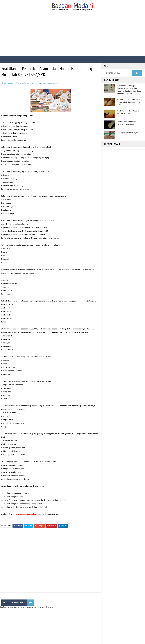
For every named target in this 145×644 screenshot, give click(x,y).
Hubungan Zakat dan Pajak (127, 133)
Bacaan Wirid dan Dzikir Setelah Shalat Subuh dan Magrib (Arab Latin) (129, 102)
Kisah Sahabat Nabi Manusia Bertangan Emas (128, 112)
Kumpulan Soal (41, 83)
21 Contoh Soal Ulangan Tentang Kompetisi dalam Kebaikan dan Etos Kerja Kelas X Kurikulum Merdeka (129, 90)
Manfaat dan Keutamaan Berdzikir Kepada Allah (127, 123)
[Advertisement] (72, 36)
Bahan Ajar (31, 83)
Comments (53, 83)
